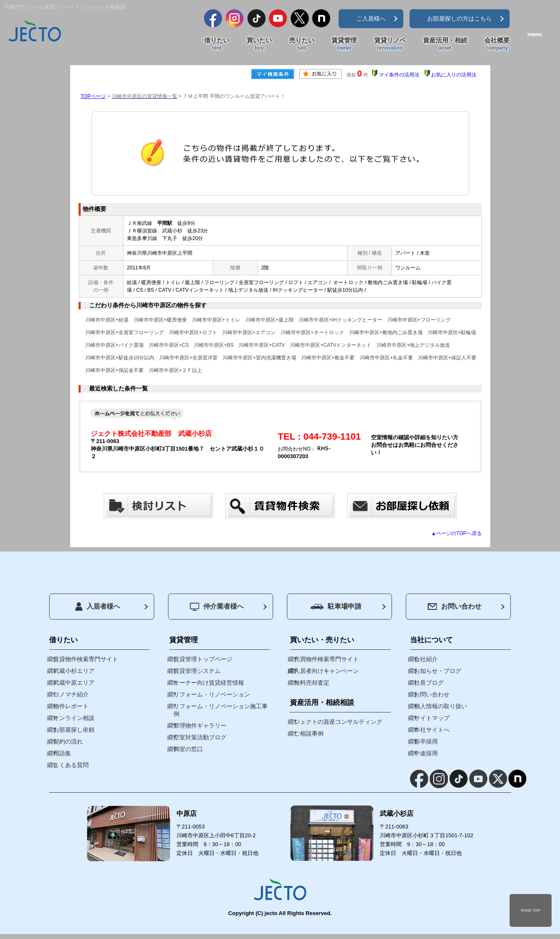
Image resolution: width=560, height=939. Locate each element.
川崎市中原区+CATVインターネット (331, 345)
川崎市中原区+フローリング (419, 320)
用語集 (62, 753)
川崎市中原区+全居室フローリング (125, 332)
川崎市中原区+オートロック (312, 332)
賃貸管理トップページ (203, 659)
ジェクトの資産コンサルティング (338, 722)
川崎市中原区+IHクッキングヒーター (340, 320)
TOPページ (93, 96)
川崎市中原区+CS (169, 345)
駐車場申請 (336, 606)
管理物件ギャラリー (200, 725)
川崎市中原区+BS (214, 345)
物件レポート (71, 706)
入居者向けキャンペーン (326, 671)
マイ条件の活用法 (399, 75)
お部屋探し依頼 (74, 730)
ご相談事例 (309, 733)
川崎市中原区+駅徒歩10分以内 (120, 358)
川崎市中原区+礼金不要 (386, 358)
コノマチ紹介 (71, 694)
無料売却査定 (312, 683)
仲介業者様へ (217, 607)
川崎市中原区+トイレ (216, 320)
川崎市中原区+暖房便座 (160, 320)
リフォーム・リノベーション (212, 694)
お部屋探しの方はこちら (460, 18)
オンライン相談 (74, 718)
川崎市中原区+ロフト (193, 332)
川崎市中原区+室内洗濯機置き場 (259, 358)
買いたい (259, 44)
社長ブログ (429, 683)
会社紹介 (426, 659)
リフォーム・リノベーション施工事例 (221, 710)
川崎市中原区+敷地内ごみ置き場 (386, 332)
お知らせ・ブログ (438, 671)
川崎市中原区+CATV (262, 345)
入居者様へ (98, 607)
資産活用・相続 (445, 44)
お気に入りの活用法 (454, 75)
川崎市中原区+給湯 (107, 320)
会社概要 (497, 44)
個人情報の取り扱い (441, 706)
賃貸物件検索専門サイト (86, 659)
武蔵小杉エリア (74, 671)
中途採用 (426, 753)
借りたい (217, 44)
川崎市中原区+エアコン (249, 332)
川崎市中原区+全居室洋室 (188, 358)
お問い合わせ (455, 606)
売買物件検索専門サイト (326, 659)
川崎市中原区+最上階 (269, 320)
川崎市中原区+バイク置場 (114, 345)
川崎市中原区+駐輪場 (452, 332)
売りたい (302, 44)
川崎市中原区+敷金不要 (328, 358)
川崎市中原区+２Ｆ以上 (175, 370)
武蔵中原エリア (74, 683)
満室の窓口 (188, 749)
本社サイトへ (432, 730)
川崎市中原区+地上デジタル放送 (413, 345)
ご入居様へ (371, 18)
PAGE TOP (531, 910)
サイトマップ (432, 718)
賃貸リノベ (390, 44)
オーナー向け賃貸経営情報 (209, 683)
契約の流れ (68, 741)
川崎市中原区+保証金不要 (114, 370)
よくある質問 (71, 765)
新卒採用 (426, 741)
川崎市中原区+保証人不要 (447, 358)
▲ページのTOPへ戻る (456, 533)
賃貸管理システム (197, 671)
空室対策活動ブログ (200, 737)
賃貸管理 (344, 44)
